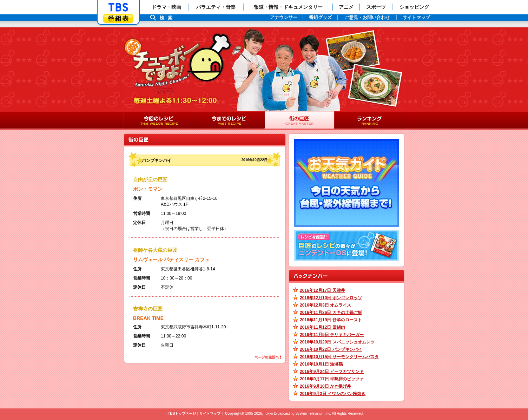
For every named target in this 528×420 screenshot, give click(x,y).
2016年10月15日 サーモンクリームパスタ (339, 357)
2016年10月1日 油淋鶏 (321, 364)
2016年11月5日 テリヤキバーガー (332, 335)
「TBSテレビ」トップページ (118, 7)
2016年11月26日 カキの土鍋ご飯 (331, 313)
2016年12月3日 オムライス (325, 305)
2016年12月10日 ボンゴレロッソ (331, 298)
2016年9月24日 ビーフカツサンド (332, 372)
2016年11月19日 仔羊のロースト (331, 320)
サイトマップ (210, 414)
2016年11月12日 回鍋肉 (322, 327)
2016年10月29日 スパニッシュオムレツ (337, 342)
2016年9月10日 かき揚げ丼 (325, 386)
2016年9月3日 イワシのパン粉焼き (333, 394)
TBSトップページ (182, 414)
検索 (168, 18)
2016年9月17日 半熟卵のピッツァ (332, 379)
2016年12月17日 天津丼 (322, 290)
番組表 (118, 18)
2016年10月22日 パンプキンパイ (331, 349)
